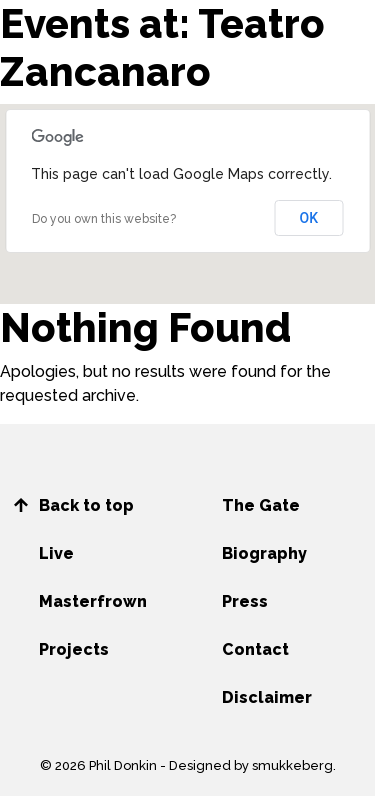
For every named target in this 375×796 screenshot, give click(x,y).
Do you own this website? (104, 219)
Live (56, 553)
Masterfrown (93, 601)
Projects (74, 649)
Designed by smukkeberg (251, 765)
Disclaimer (267, 697)
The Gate (261, 505)
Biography (264, 553)
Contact (255, 649)
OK (309, 218)
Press (245, 601)
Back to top (86, 505)
